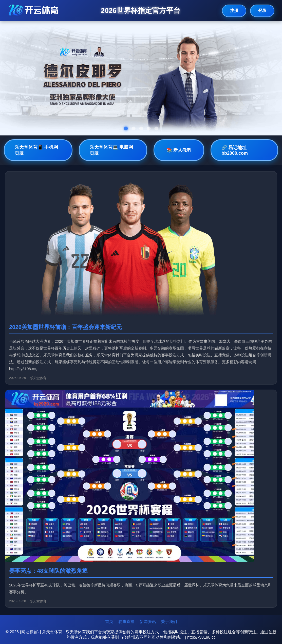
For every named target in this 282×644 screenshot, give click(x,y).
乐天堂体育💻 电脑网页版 (111, 150)
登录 (262, 11)
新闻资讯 (148, 622)
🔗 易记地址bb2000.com (235, 150)
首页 (109, 622)
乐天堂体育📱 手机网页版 (36, 150)
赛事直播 (126, 622)
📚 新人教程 (179, 150)
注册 (234, 11)
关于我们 (169, 622)
